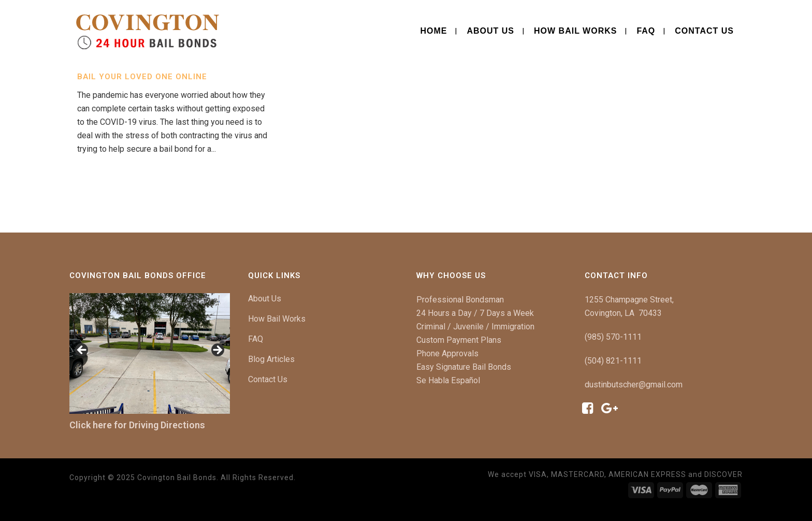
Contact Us (268, 379)
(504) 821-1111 (613, 361)
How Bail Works (277, 319)
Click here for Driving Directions (137, 425)
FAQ (256, 339)
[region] (150, 353)
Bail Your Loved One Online (142, 77)
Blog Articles (271, 359)
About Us (265, 299)
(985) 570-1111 (613, 337)
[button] (82, 351)
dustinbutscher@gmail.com (634, 385)
